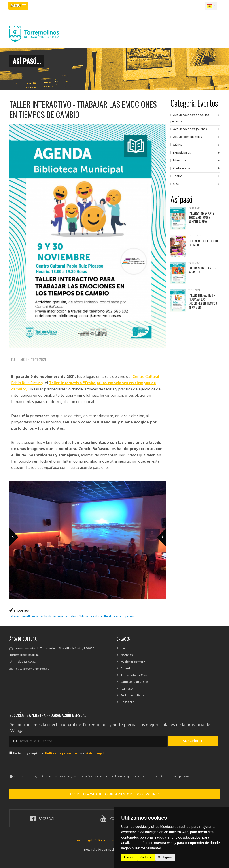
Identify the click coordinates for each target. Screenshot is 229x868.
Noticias (127, 655)
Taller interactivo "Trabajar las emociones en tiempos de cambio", (84, 386)
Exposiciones (182, 153)
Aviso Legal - (86, 840)
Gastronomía (182, 168)
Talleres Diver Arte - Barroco (202, 270)
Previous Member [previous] (21, 531)
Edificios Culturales (135, 682)
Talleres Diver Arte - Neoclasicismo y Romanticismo (202, 217)
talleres (14, 616)
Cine (176, 184)
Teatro (178, 176)
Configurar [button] (165, 857)
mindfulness (30, 616)
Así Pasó (127, 689)
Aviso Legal (95, 754)
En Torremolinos (132, 696)
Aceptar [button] (129, 857)
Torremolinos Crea (134, 675)
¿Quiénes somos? (133, 662)
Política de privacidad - (110, 840)
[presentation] (43, 765)
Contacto (127, 702)
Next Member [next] (159, 531)
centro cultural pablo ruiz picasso (113, 616)
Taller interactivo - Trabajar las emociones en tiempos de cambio (203, 301)
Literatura (180, 161)
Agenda (126, 669)
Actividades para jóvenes (190, 129)
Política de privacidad (62, 754)
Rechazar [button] (146, 857)
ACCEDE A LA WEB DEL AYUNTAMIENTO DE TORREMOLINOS (114, 794)
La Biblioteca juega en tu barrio (203, 243)
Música (178, 145)
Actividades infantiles (187, 137)
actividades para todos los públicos (65, 616)
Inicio (124, 648)
